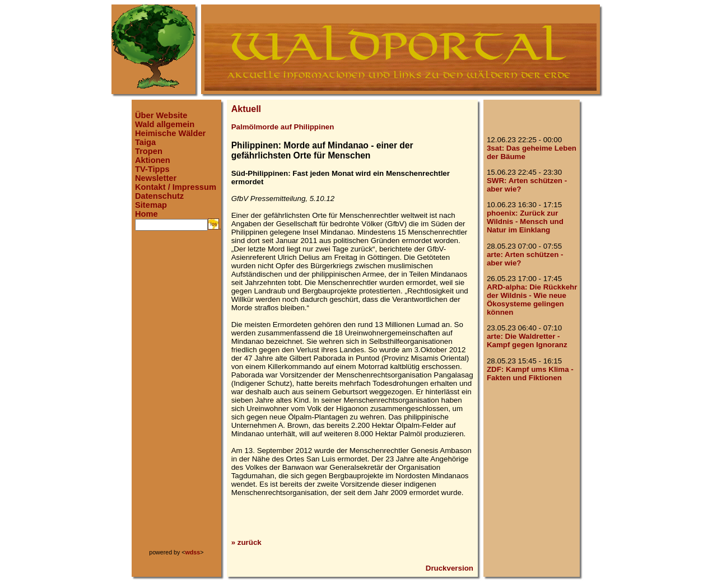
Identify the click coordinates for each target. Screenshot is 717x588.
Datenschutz (159, 196)
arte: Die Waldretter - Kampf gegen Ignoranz (527, 340)
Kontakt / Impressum (176, 187)
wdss (193, 552)
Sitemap (151, 205)
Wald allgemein (165, 124)
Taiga (145, 142)
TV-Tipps (152, 169)
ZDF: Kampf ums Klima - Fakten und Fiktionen (530, 374)
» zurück (246, 542)
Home (146, 214)
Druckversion (450, 568)
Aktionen (153, 160)
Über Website (161, 115)
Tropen (149, 151)
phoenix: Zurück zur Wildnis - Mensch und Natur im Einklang (525, 221)
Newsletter (156, 178)
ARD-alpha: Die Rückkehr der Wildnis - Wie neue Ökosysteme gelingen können (532, 300)
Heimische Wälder (170, 133)
